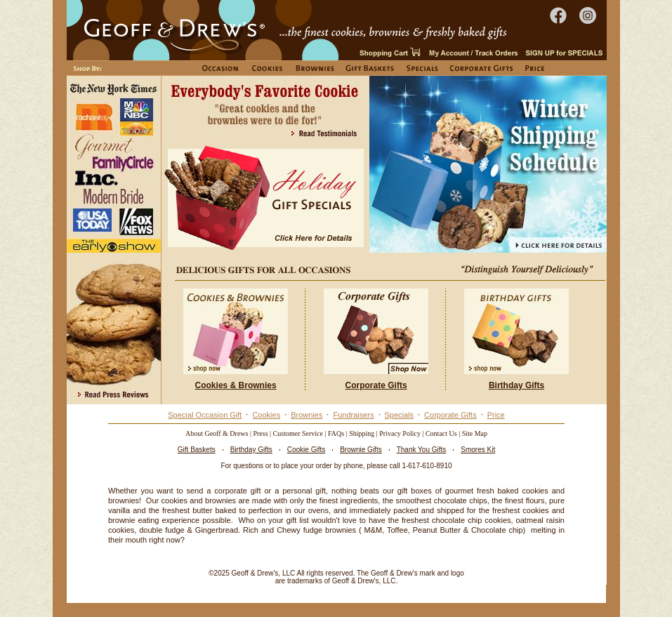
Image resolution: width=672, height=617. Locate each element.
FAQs (336, 433)
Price (496, 415)
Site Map (475, 433)
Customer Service (298, 433)
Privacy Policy (400, 433)
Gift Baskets (197, 450)
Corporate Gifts (450, 415)
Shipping (362, 433)
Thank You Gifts (422, 450)
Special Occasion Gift (205, 415)
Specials (400, 415)
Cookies (266, 415)
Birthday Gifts (251, 450)
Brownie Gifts (361, 450)
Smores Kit (478, 450)
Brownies (307, 415)
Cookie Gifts (306, 450)
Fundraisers (353, 415)
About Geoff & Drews (217, 433)
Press (260, 433)
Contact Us (441, 433)
